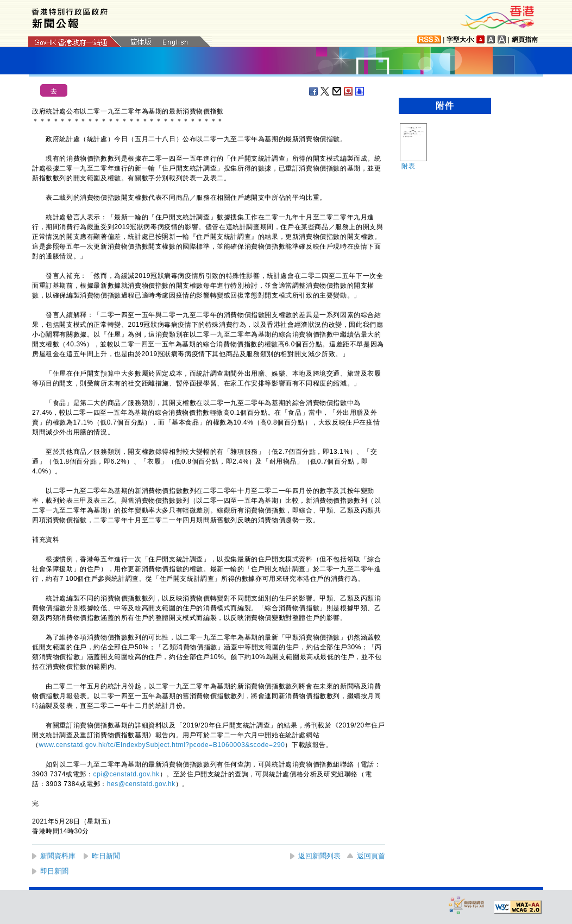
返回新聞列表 (319, 856)
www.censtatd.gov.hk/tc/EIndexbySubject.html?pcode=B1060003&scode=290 (162, 745)
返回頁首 (371, 856)
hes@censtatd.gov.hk (141, 784)
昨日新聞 (106, 856)
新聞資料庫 (58, 856)
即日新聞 (54, 871)
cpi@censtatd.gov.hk (127, 774)
